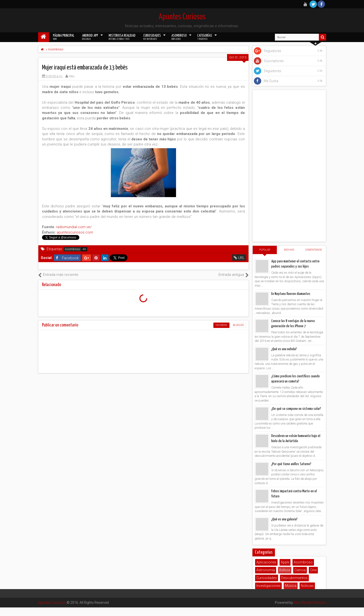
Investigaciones (268, 586)
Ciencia (300, 570)
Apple (285, 562)
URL (239, 258)
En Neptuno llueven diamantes (291, 294)
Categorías (205, 37)
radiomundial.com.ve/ (74, 227)
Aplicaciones (266, 562)
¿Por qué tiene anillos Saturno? (291, 464)
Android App (90, 37)
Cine (313, 570)
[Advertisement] (289, 166)
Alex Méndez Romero (310, 390)
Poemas (263, 594)
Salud (278, 594)
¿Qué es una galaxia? (284, 519)
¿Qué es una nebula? (284, 349)
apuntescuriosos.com (75, 232)
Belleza (285, 570)
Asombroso (179, 37)
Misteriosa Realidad (122, 37)
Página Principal (64, 37)
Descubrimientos (294, 578)
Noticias (307, 586)
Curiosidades (152, 37)
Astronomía (266, 570)
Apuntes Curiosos (182, 17)
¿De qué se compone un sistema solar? (296, 409)
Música (291, 586)
